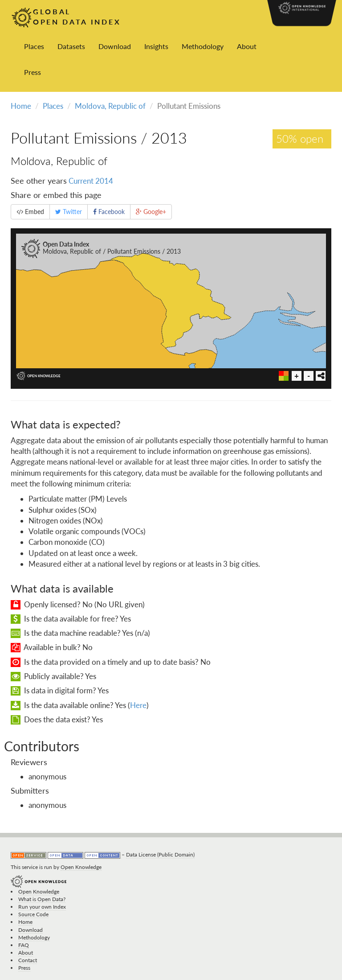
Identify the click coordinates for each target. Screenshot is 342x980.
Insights (156, 46)
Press (33, 72)
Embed (30, 212)
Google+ (151, 212)
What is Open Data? (42, 899)
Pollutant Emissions (74, 138)
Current (81, 181)
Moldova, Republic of (110, 106)
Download (115, 46)
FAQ (24, 945)
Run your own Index (42, 907)
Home (21, 106)
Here (138, 705)
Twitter (69, 212)
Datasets (71, 46)
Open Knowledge (81, 867)
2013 (169, 138)
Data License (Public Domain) (160, 854)
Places (34, 46)
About (247, 46)
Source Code (33, 914)
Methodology (203, 46)
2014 (104, 181)
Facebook (109, 212)
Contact (28, 960)
